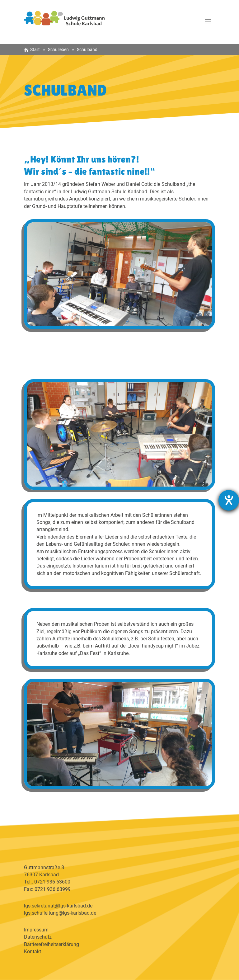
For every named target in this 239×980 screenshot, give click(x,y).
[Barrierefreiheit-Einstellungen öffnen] (229, 500)
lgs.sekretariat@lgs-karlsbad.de (58, 906)
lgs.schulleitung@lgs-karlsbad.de (60, 913)
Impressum (36, 930)
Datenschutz (38, 937)
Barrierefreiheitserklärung (52, 944)
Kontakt (33, 952)
